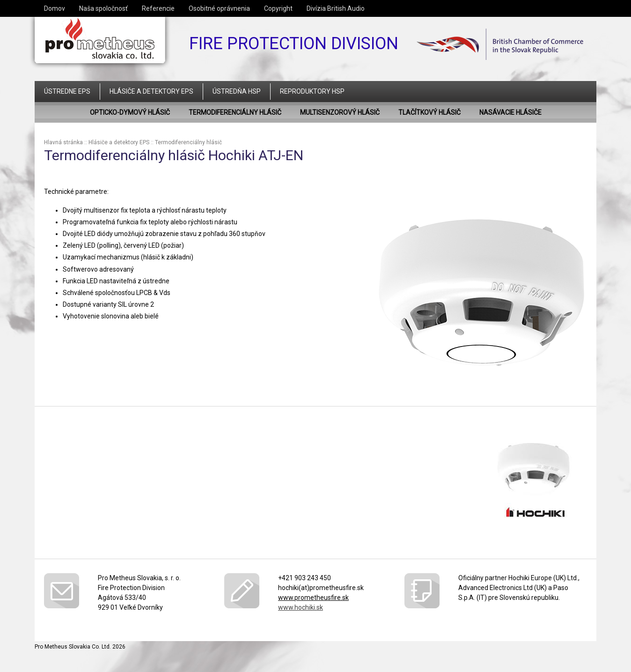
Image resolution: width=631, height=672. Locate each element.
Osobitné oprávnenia (219, 8)
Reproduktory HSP (312, 91)
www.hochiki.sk (301, 607)
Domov (55, 8)
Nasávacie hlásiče (510, 112)
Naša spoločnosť (103, 8)
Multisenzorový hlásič (340, 112)
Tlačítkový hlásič (429, 112)
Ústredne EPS (67, 91)
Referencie (158, 8)
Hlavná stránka (63, 142)
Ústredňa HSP (237, 91)
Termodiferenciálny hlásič (235, 112)
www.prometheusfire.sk (313, 598)
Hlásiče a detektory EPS (151, 91)
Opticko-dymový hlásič (130, 112)
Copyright (278, 8)
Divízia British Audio (336, 8)
